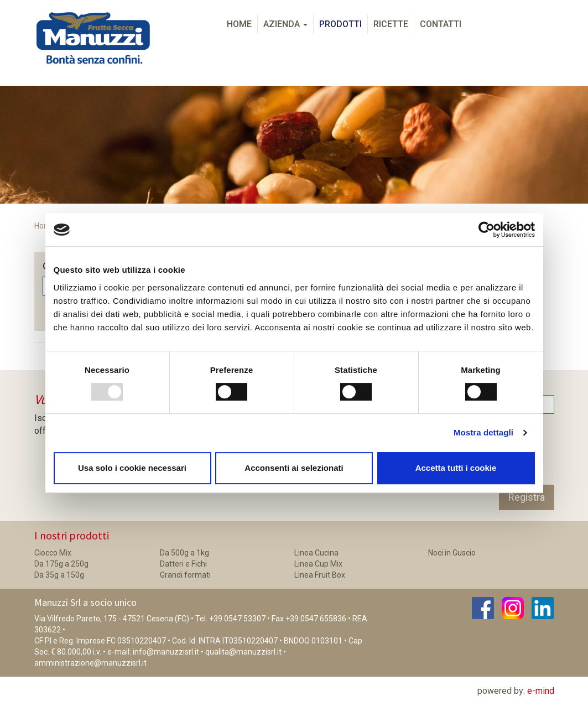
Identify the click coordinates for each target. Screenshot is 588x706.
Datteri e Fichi (183, 564)
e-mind (541, 691)
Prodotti (340, 24)
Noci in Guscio (452, 553)
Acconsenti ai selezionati (294, 468)
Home (239, 24)
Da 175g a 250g (61, 564)
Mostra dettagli (483, 432)
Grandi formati (185, 575)
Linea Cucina (316, 553)
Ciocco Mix (53, 553)
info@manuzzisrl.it (166, 652)
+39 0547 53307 (237, 619)
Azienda (285, 24)
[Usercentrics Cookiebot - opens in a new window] (486, 230)
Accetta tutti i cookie (456, 468)
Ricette (391, 24)
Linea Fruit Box (320, 575)
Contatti (441, 24)
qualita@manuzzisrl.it (243, 652)
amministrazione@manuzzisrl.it (90, 663)
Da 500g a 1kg (184, 553)
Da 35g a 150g (59, 575)
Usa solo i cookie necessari (132, 468)
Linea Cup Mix (318, 564)
